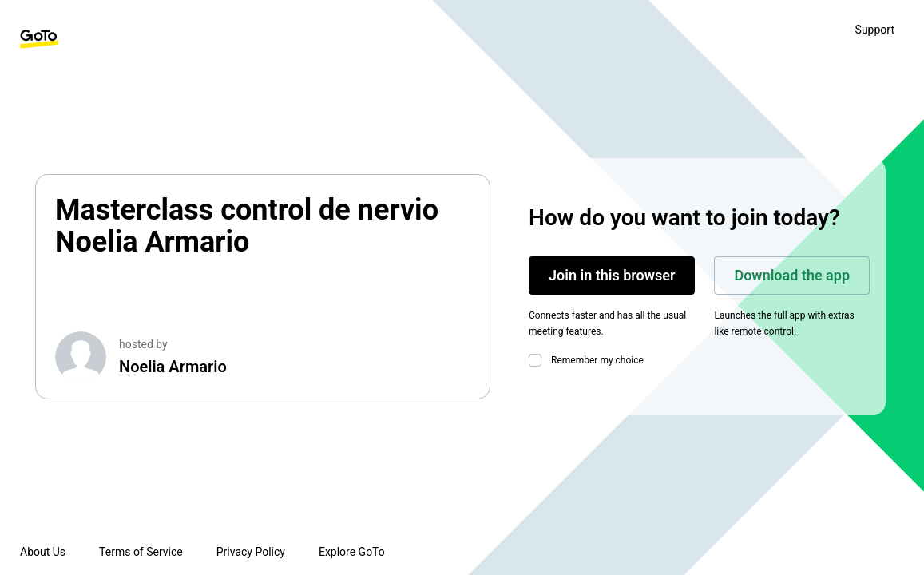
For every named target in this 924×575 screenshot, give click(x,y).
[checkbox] (538, 360)
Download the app (792, 275)
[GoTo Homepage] (39, 39)
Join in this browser (612, 275)
